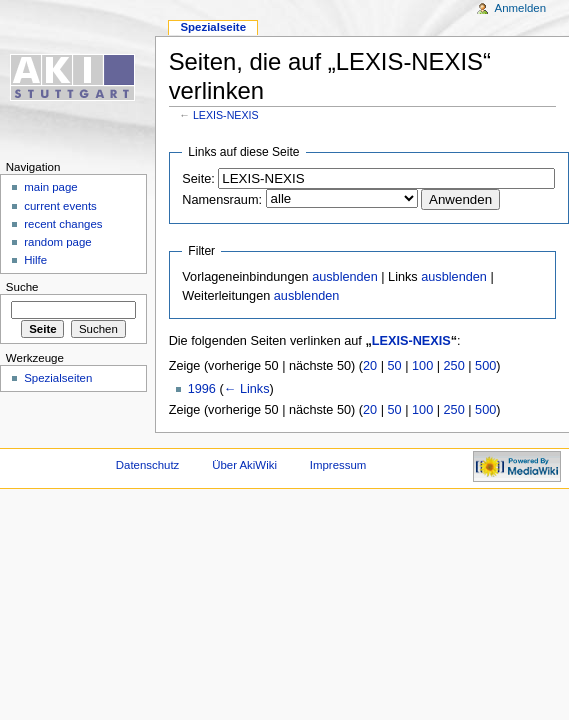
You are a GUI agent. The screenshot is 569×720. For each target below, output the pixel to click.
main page (51, 187)
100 (422, 366)
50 (395, 366)
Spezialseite (213, 27)
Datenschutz (148, 465)
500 (485, 366)
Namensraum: (222, 200)
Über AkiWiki (244, 465)
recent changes (63, 224)
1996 (202, 389)
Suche (22, 287)
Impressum (338, 465)
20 (370, 366)
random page (58, 242)
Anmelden (521, 8)
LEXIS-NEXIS (226, 115)
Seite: (198, 179)
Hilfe (35, 260)
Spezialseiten (58, 378)
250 (454, 366)
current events (60, 206)
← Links (247, 389)
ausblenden (345, 277)
